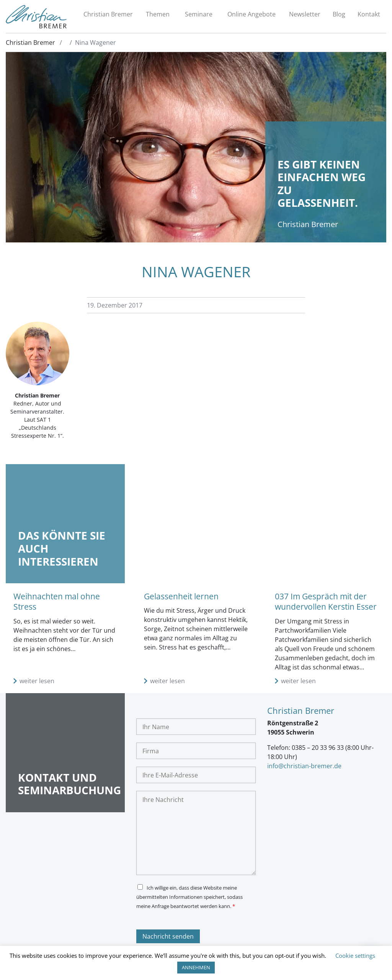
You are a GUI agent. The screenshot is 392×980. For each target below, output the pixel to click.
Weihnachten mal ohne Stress (57, 601)
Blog (339, 14)
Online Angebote (252, 14)
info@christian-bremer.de (304, 766)
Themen (158, 14)
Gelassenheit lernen (181, 596)
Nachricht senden (168, 936)
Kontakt (369, 14)
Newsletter (305, 14)
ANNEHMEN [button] (196, 967)
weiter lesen (37, 681)
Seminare (199, 14)
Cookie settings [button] (355, 955)
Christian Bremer (108, 14)
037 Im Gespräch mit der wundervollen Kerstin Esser (326, 601)
